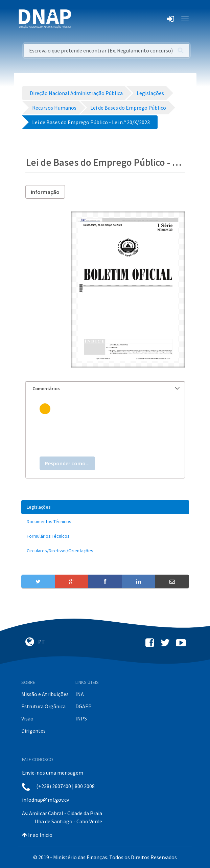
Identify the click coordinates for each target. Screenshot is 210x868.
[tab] (105, 389)
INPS (81, 718)
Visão (27, 718)
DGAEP (84, 706)
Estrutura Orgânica (43, 706)
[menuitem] (105, 507)
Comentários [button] (106, 388)
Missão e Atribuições (45, 694)
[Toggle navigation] (81, 19)
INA (80, 694)
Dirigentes (33, 731)
